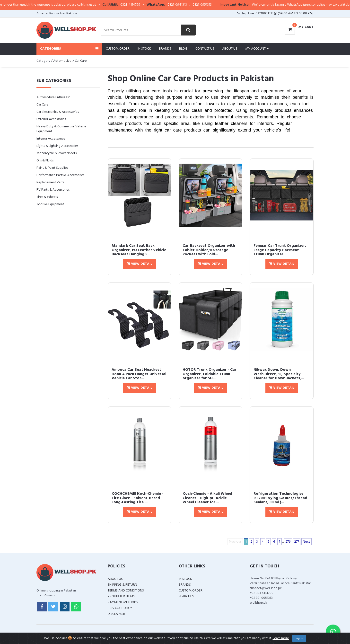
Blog (183, 49)
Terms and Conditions (126, 591)
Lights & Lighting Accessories (57, 146)
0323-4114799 (139, 5)
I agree (299, 638)
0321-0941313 (186, 5)
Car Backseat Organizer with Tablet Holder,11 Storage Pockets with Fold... (209, 250)
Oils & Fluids (45, 161)
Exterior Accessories (51, 119)
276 (288, 542)
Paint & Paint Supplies (52, 168)
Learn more (281, 638)
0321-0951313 (211, 5)
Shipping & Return (122, 585)
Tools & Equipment (50, 204)
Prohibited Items (121, 596)
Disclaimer (116, 614)
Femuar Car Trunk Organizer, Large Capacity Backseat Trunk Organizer (280, 250)
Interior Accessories (51, 139)
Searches (186, 596)
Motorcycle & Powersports (57, 153)
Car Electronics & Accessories (58, 112)
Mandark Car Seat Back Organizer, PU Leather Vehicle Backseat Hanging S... (139, 250)
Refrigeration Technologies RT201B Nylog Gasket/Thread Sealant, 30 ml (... (280, 498)
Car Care (81, 61)
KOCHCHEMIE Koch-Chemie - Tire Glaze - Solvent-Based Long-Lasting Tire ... (137, 498)
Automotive (62, 61)
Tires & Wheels (47, 197)
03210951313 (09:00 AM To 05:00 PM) (284, 13)
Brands (165, 49)
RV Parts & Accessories (53, 190)
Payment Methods (123, 602)
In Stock (144, 49)
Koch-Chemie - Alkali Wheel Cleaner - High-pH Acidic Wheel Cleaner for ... (207, 498)
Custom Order (118, 49)
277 (297, 542)
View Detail (140, 264)
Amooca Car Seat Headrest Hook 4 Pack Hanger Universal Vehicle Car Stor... (139, 374)
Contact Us (205, 49)
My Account (257, 49)
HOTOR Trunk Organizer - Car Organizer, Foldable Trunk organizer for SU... (210, 374)
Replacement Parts (50, 182)
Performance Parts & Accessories (60, 175)
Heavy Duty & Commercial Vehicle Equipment (61, 129)
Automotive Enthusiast (53, 97)
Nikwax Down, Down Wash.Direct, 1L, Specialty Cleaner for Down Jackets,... (279, 374)
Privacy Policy (120, 608)
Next (306, 542)
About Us (230, 49)
